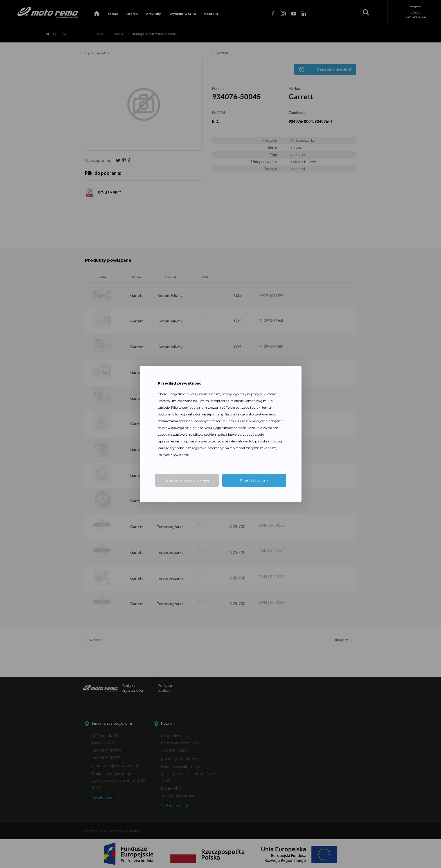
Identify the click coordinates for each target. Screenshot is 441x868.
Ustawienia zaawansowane (187, 480)
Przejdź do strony (254, 480)
